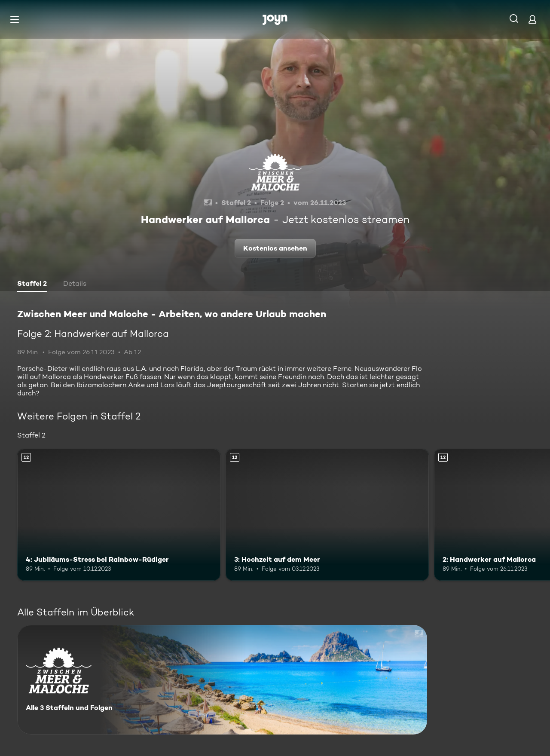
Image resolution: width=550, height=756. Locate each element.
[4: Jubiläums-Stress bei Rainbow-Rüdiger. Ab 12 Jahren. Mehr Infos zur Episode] (119, 515)
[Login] (532, 19)
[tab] (32, 285)
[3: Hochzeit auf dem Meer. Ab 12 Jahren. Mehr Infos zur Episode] (327, 515)
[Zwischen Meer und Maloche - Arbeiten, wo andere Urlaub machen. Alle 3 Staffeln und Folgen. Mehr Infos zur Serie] (222, 680)
